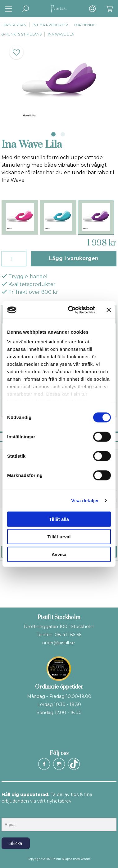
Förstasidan (14, 25)
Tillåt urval (59, 537)
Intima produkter (50, 25)
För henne (85, 25)
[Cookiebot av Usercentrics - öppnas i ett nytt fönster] (71, 310)
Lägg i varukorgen (74, 258)
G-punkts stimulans (22, 34)
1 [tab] (53, 134)
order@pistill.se (59, 643)
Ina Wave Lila (61, 34)
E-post (7, 813)
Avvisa (59, 554)
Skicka (16, 843)
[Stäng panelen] (109, 310)
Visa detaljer (85, 501)
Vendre (86, 859)
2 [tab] (63, 134)
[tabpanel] (59, 82)
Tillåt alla (59, 519)
